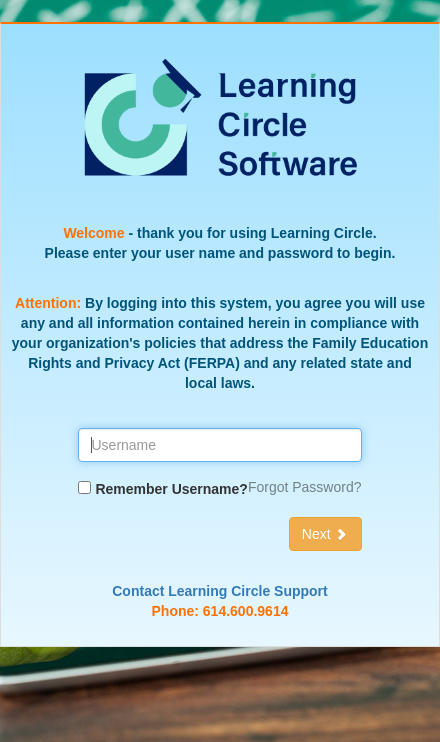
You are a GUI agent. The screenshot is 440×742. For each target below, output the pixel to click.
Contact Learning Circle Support (219, 591)
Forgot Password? (305, 487)
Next (325, 534)
